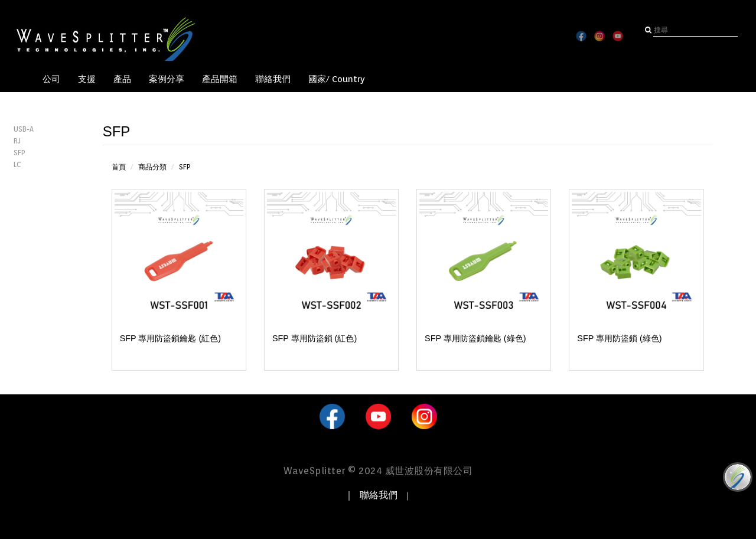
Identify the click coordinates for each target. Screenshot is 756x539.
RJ (17, 141)
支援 (87, 79)
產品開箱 (220, 79)
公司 (51, 79)
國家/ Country (337, 79)
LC (17, 164)
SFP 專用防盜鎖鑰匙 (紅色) (170, 338)
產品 (122, 79)
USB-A (24, 129)
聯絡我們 (273, 79)
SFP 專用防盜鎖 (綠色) (619, 338)
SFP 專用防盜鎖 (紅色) (315, 338)
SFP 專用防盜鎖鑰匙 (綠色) (475, 338)
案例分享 (167, 79)
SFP (19, 153)
